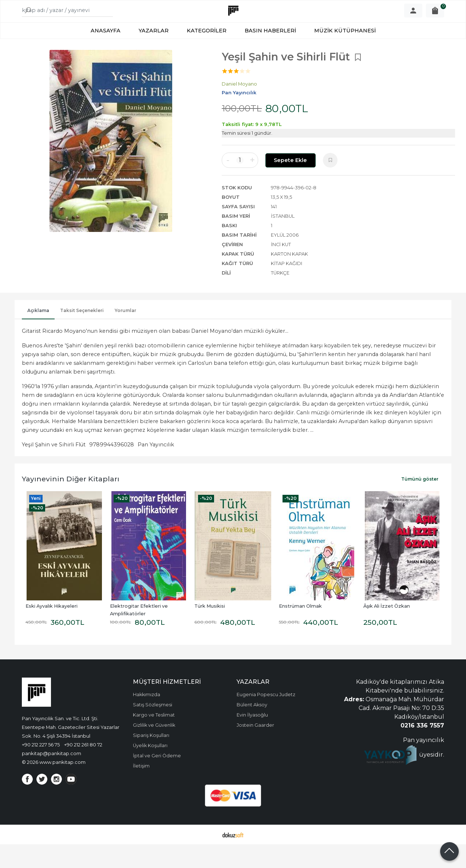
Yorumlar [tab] (125, 334)
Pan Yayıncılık (156, 468)
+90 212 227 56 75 (41, 768)
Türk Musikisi (210, 630)
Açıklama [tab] (38, 334)
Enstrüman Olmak (300, 630)
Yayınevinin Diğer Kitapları (71, 502)
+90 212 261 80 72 (83, 768)
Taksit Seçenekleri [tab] (82, 334)
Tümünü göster (420, 503)
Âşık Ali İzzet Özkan (387, 630)
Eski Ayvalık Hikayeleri (52, 630)
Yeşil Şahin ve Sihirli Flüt (54, 468)
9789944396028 (112, 468)
